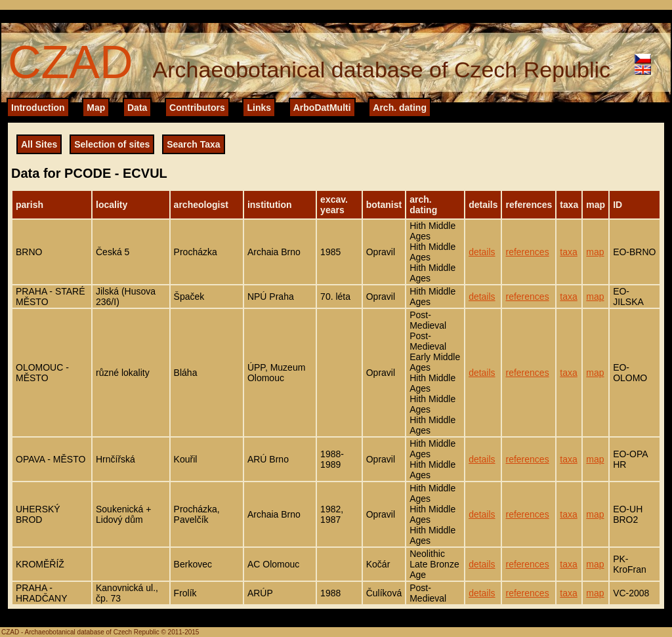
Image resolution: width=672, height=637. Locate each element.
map (595, 252)
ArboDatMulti (322, 108)
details (482, 252)
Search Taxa (193, 144)
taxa (568, 252)
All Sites (39, 144)
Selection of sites (112, 144)
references (527, 252)
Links (259, 108)
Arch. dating (400, 108)
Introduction (38, 108)
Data (137, 108)
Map (96, 108)
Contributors (197, 108)
